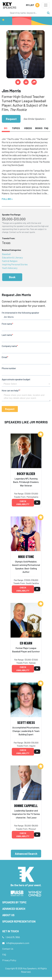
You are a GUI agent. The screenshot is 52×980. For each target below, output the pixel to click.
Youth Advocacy (10, 268)
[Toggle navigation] (46, 5)
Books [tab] (39, 128)
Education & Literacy (12, 257)
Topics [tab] (16, 128)
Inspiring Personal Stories (15, 264)
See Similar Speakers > (35, 119)
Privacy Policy (9, 960)
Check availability (23, 503)
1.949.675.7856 (13, 937)
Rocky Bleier (26, 474)
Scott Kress (26, 722)
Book (12, 277)
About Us (8, 915)
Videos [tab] (28, 128)
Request (11, 119)
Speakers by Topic (14, 902)
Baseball (6, 254)
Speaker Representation (19, 921)
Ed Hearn (26, 643)
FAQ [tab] (46, 128)
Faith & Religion (10, 261)
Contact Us (8, 949)
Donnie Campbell (26, 806)
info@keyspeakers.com (18, 943)
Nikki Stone (26, 557)
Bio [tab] (6, 128)
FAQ (4, 955)
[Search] (27, 13)
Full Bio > (7, 199)
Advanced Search (26, 854)
